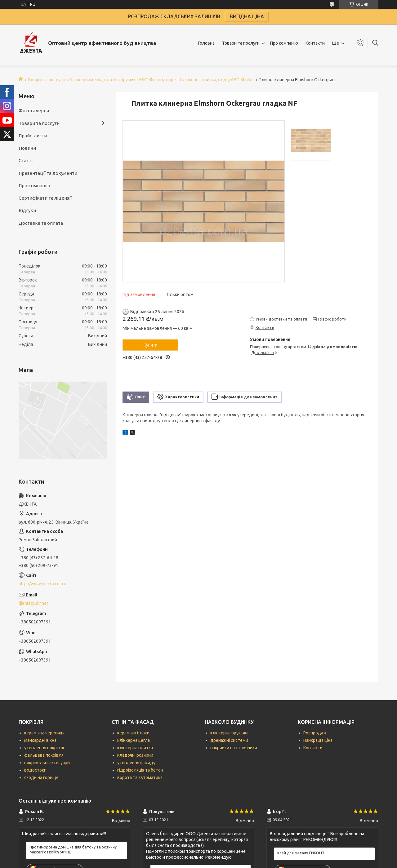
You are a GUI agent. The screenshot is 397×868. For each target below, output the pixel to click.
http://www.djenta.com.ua (44, 584)
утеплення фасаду (136, 763)
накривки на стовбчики (234, 748)
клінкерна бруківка (229, 733)
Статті (26, 160)
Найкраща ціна (318, 740)
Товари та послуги (241, 43)
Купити (151, 345)
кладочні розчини (135, 755)
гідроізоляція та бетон (140, 770)
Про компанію (284, 43)
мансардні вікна (40, 740)
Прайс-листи (33, 136)
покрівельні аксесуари (47, 763)
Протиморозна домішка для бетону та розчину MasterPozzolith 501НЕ (73, 850)
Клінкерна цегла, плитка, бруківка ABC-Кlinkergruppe (123, 80)
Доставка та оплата (41, 223)
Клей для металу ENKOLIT (301, 853)
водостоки (35, 770)
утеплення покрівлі (44, 748)
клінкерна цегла (134, 740)
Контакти (315, 43)
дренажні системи (229, 740)
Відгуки (27, 210)
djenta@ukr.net (33, 603)
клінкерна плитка (135, 748)
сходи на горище (41, 777)
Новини (27, 148)
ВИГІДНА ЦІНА (247, 16)
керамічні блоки (133, 733)
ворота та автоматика (140, 777)
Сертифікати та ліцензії (45, 198)
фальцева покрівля (44, 755)
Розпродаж (315, 733)
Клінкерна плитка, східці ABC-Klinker (217, 80)
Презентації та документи (48, 173)
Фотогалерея (34, 111)
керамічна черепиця (44, 733)
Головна (206, 43)
